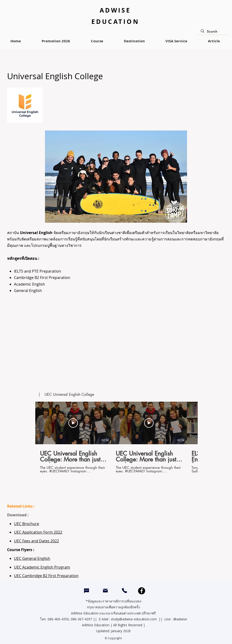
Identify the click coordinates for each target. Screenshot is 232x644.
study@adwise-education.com (134, 619)
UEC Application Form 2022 (38, 532)
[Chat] (87, 591)
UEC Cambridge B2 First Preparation (46, 576)
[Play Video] (73, 423)
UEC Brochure (27, 524)
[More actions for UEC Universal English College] (67, 395)
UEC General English (32, 558)
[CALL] (124, 591)
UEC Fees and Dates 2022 (36, 541)
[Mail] (105, 590)
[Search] (213, 32)
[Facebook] (142, 591)
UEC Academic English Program (42, 567)
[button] (67, 395)
